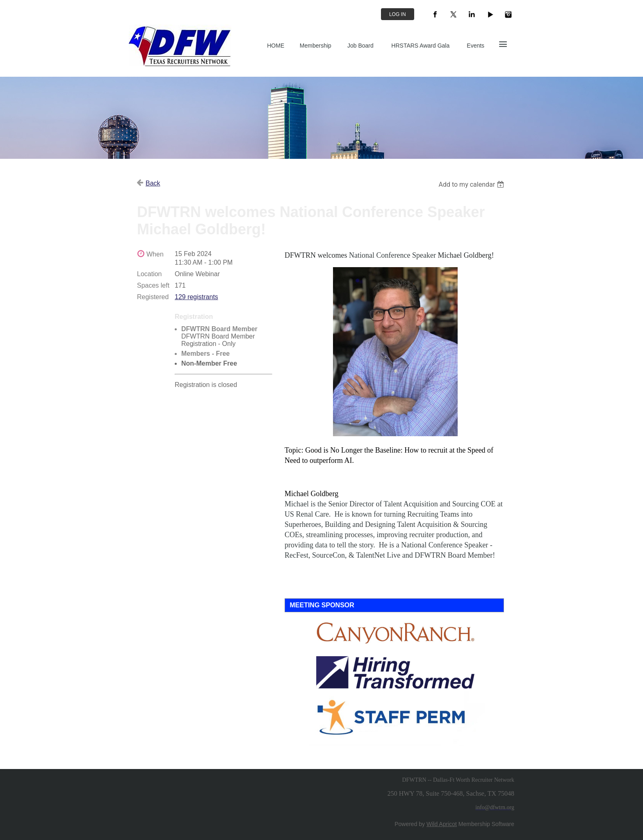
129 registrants (196, 297)
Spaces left (153, 285)
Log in (398, 14)
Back (153, 183)
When (155, 254)
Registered (153, 297)
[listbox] (472, 184)
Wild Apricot (442, 824)
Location (149, 274)
